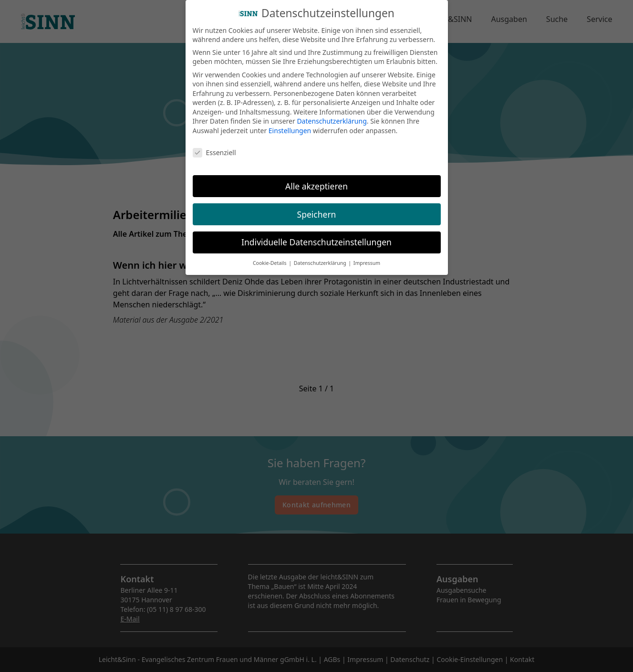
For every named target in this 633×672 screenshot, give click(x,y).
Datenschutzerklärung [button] (321, 258)
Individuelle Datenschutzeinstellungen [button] (316, 237)
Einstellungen (290, 125)
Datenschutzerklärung (332, 116)
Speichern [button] (317, 209)
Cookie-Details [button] (270, 258)
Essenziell (214, 147)
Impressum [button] (367, 258)
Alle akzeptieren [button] (316, 180)
